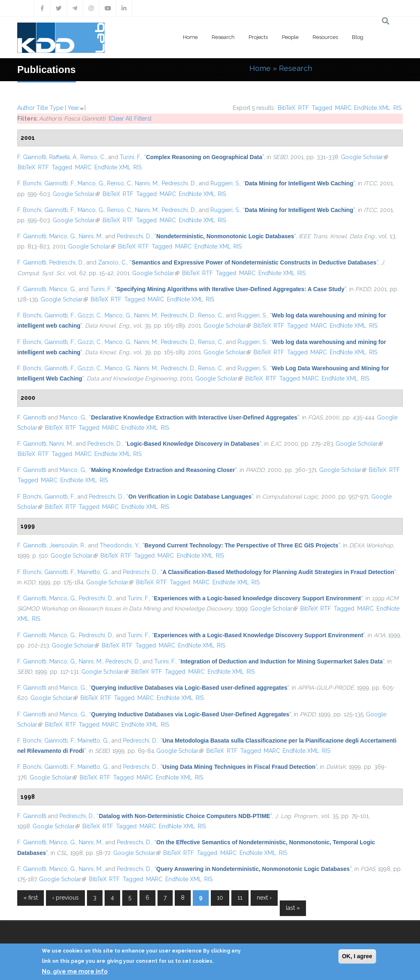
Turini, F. (130, 157)
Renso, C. (93, 157)
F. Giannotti (32, 157)
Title (42, 108)
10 (220, 898)
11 (240, 898)
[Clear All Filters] (130, 119)
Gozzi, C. (90, 315)
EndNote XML (372, 108)
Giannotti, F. (59, 183)
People (290, 37)
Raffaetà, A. (63, 157)
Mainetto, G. (93, 572)
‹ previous (65, 898)
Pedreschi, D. (179, 183)
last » (293, 908)
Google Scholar (364, 157)
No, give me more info (75, 971)
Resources (325, 37)
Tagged (322, 108)
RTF (304, 108)
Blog (358, 37)
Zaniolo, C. (112, 262)
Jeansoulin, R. (67, 545)
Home (190, 37)
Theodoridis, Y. (120, 545)
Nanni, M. (147, 183)
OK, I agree (357, 956)
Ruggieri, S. (225, 183)
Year (73, 108)
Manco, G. (91, 183)
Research (223, 37)
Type (56, 108)
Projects (258, 37)
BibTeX (286, 108)
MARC (343, 108)
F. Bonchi (29, 183)
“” (204, 157)
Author (26, 108)
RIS (397, 108)
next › (264, 898)
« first (31, 898)
